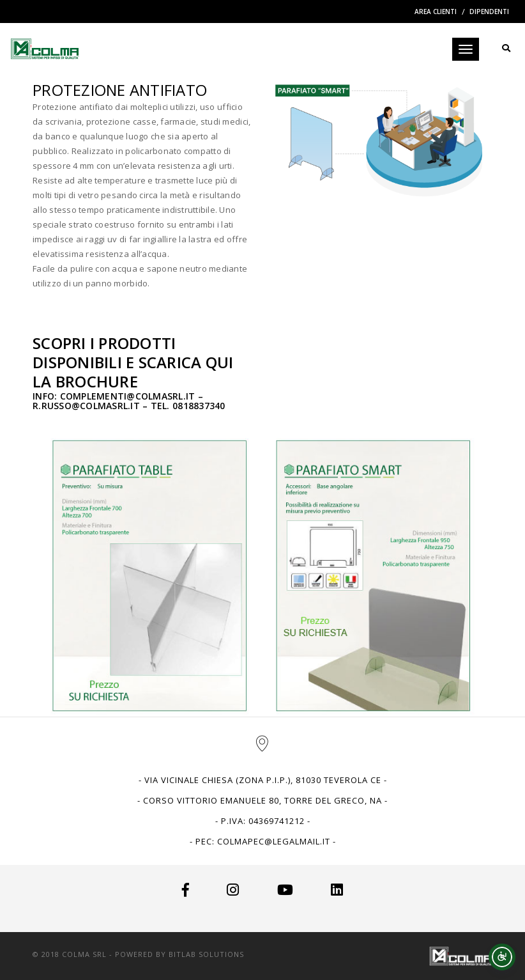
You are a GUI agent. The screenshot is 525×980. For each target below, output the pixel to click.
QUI (220, 362)
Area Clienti (436, 12)
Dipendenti (489, 12)
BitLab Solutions (206, 954)
